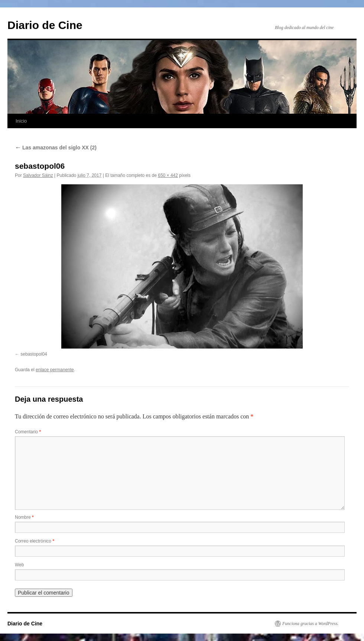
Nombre (24, 517)
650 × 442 (168, 175)
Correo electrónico (35, 541)
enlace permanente (55, 370)
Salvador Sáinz (38, 175)
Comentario (28, 432)
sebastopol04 (34, 354)
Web (19, 565)
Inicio (21, 121)
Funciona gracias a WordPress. (310, 624)
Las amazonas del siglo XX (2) (56, 148)
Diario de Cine (45, 25)
